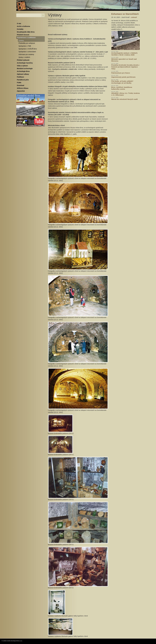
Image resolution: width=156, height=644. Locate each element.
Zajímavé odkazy (23, 74)
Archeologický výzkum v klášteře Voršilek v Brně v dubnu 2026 (124, 54)
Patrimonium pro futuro (121, 73)
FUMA (19, 83)
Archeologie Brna (23, 71)
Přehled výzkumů (23, 60)
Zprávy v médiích (24, 57)
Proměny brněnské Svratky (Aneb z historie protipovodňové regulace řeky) (125, 67)
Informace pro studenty (26, 54)
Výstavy (21, 40)
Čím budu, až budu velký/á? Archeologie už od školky (122, 82)
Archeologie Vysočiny (25, 63)
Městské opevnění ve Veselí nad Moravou (124, 60)
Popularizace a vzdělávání (26, 38)
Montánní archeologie (25, 69)
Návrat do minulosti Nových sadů (125, 99)
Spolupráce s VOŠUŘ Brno (28, 49)
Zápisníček (21, 91)
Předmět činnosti (23, 35)
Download (21, 85)
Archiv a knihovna (23, 26)
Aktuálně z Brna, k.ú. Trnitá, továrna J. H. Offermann (126, 94)
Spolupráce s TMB (25, 46)
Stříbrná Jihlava (23, 88)
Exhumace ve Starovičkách (125, 14)
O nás (19, 23)
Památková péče (23, 80)
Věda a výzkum (22, 66)
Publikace (20, 77)
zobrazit (134, 17)
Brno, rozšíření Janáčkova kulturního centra (122, 88)
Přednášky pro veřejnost (27, 43)
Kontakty (20, 29)
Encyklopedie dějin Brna (26, 32)
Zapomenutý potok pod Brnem (123, 77)
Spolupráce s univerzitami (27, 52)
